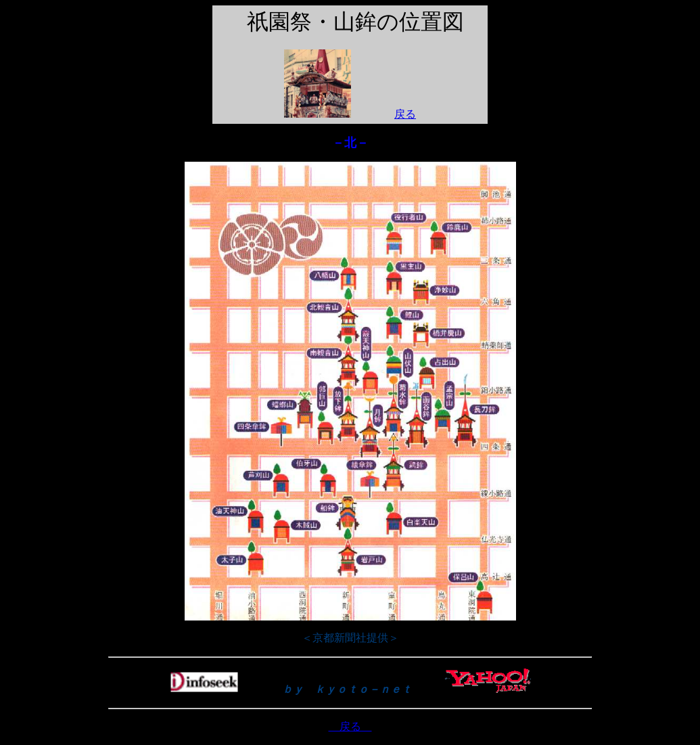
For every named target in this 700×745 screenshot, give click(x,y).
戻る (405, 114)
